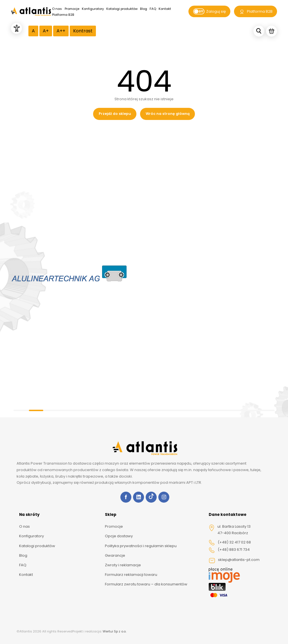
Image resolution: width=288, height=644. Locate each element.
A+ (46, 31)
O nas (57, 9)
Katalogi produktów (122, 9)
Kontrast (83, 31)
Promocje (72, 9)
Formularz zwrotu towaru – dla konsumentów (146, 584)
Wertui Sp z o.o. (114, 631)
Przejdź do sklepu (115, 114)
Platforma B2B (63, 15)
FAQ (153, 9)
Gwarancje (115, 555)
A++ (61, 31)
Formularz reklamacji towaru (131, 575)
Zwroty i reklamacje (123, 565)
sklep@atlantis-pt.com (234, 560)
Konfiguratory (93, 9)
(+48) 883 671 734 (229, 550)
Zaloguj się (210, 12)
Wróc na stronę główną (168, 114)
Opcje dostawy (119, 536)
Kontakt (165, 9)
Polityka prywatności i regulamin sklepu (141, 546)
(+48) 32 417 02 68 (230, 543)
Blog (144, 9)
